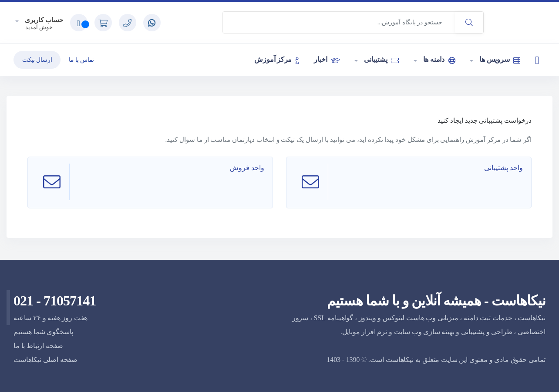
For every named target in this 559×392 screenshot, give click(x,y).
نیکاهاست (400, 360)
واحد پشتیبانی (504, 168)
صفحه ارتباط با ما (38, 346)
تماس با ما (81, 60)
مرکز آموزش (276, 60)
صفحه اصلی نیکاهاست (45, 360)
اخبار (327, 60)
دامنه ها (438, 60)
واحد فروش (248, 168)
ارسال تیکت (37, 60)
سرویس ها (499, 60)
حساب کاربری (43, 20)
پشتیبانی (381, 60)
